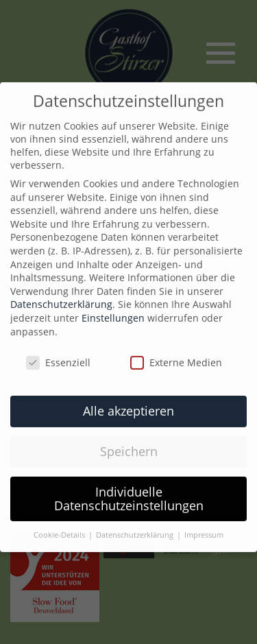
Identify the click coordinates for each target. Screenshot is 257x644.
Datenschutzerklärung (61, 296)
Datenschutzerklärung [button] (136, 527)
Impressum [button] (204, 527)
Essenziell (58, 354)
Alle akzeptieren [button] (128, 402)
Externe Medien (176, 354)
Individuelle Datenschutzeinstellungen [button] (129, 490)
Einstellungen (113, 309)
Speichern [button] (129, 442)
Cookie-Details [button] (60, 527)
